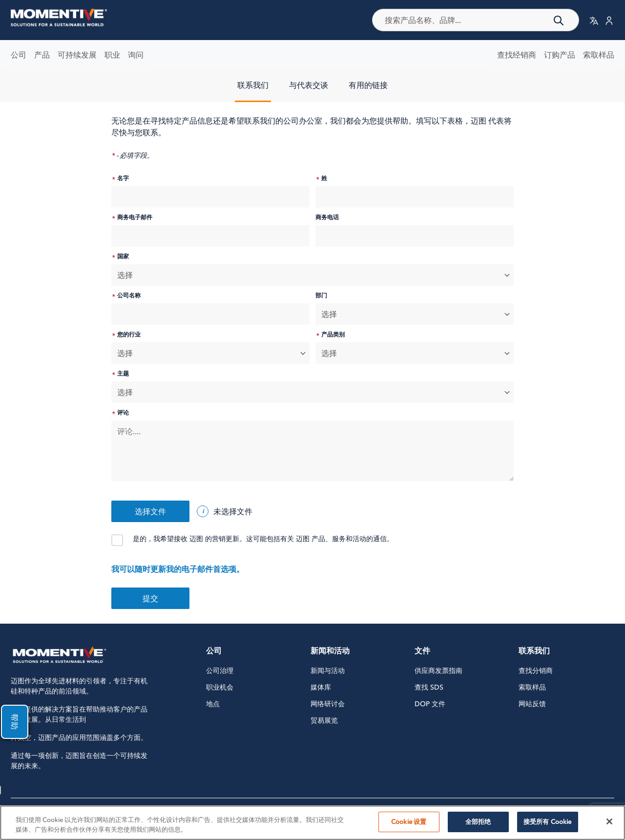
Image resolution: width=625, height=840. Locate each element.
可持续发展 (77, 55)
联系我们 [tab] (253, 85)
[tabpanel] (312, 367)
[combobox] (476, 20)
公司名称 (129, 295)
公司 (19, 55)
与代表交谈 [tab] (309, 85)
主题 (123, 374)
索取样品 (599, 55)
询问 (136, 55)
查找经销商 (517, 55)
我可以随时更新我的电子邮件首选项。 (178, 569)
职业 (112, 55)
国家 (123, 256)
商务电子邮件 (135, 217)
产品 (42, 55)
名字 (123, 178)
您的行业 (129, 335)
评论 (123, 413)
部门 (321, 295)
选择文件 (150, 511)
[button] (594, 20)
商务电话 (327, 217)
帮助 (14, 722)
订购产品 (560, 55)
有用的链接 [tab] (368, 85)
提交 (150, 598)
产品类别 (333, 335)
